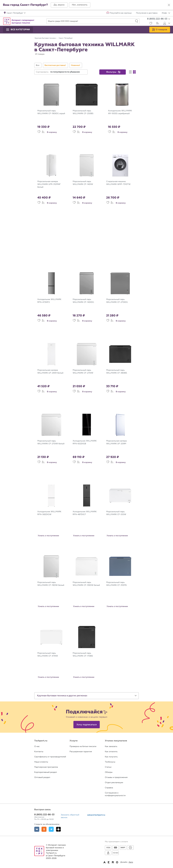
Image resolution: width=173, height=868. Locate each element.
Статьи (108, 767)
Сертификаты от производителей (50, 757)
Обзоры (109, 772)
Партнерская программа (46, 767)
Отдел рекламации (114, 783)
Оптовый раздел (42, 777)
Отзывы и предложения (116, 777)
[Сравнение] (157, 24)
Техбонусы (110, 762)
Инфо (166, 13)
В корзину (52, 132)
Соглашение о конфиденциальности (115, 794)
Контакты (39, 752)
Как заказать (111, 746)
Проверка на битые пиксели (83, 746)
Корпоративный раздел (46, 772)
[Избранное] (150, 24)
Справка (109, 788)
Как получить (111, 757)
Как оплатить (111, 752)
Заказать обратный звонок (70, 816)
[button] (59, 5)
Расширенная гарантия (81, 752)
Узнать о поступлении (48, 536)
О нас (37, 746)
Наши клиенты (41, 762)
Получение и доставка (147, 13)
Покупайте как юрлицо (121, 13)
